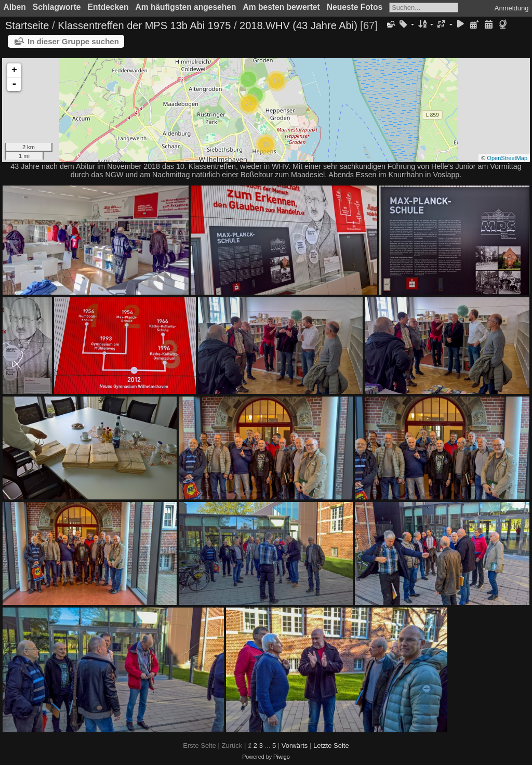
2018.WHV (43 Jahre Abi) (298, 25)
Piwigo (282, 757)
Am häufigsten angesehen (185, 7)
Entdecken (108, 7)
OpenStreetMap (507, 158)
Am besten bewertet (282, 7)
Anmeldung (512, 8)
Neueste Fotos (355, 7)
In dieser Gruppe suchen (73, 41)
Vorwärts (295, 746)
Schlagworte (57, 7)
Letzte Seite (331, 746)
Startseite (27, 25)
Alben (15, 7)
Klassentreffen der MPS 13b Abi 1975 (144, 25)
